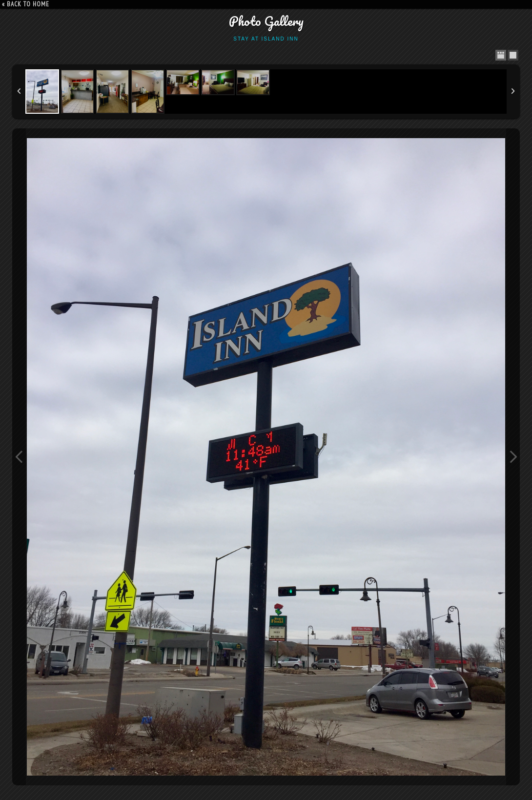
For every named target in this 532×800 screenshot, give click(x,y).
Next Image (513, 457)
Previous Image (19, 457)
